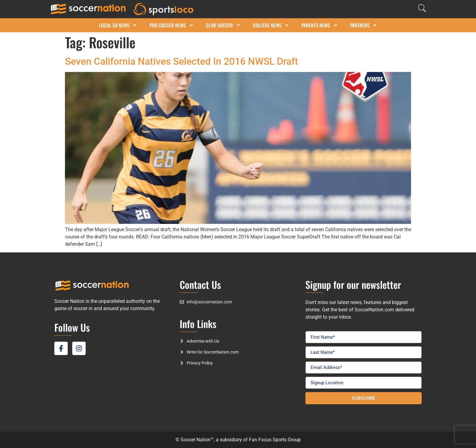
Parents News (320, 25)
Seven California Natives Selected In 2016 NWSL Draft (182, 61)
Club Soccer (223, 25)
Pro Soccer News (172, 25)
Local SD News (118, 25)
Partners (364, 25)
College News (271, 25)
